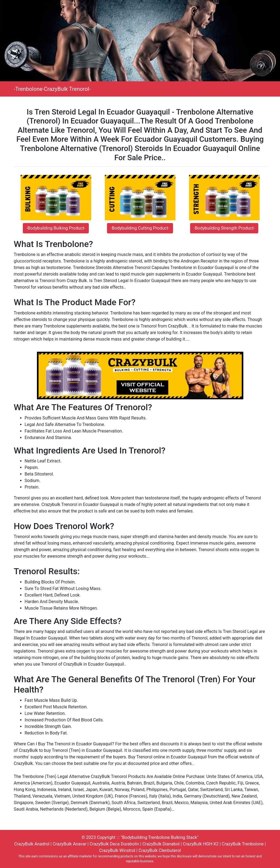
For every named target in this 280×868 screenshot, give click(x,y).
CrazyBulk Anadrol (32, 844)
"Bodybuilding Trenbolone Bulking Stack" (160, 837)
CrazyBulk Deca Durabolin (114, 844)
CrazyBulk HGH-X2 (201, 844)
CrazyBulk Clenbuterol (160, 850)
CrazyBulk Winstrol (117, 850)
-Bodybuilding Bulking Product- (56, 228)
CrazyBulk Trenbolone (243, 844)
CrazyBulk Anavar (70, 844)
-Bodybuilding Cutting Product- (140, 228)
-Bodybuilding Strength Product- (224, 228)
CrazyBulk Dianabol (161, 844)
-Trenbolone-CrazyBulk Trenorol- (52, 89)
